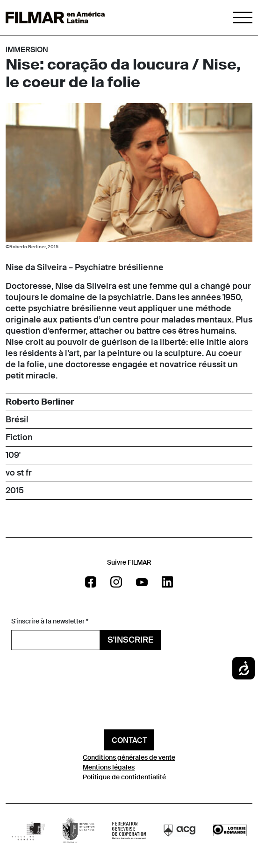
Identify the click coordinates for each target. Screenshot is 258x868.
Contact (129, 740)
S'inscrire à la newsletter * (50, 621)
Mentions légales (109, 767)
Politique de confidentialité (124, 777)
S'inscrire (130, 640)
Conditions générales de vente (129, 757)
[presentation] (82, 671)
